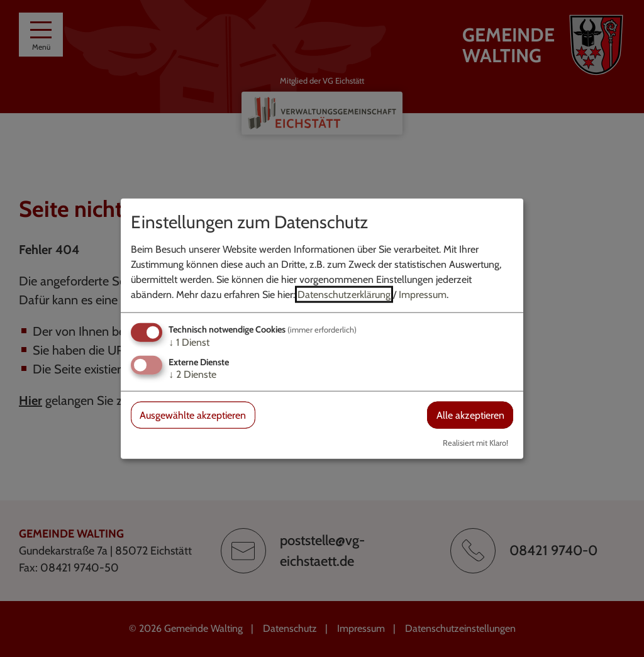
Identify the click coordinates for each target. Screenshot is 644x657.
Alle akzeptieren (470, 415)
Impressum (423, 294)
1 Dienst (189, 342)
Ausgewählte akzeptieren (193, 415)
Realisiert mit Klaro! (475, 443)
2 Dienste (192, 374)
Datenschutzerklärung (344, 294)
